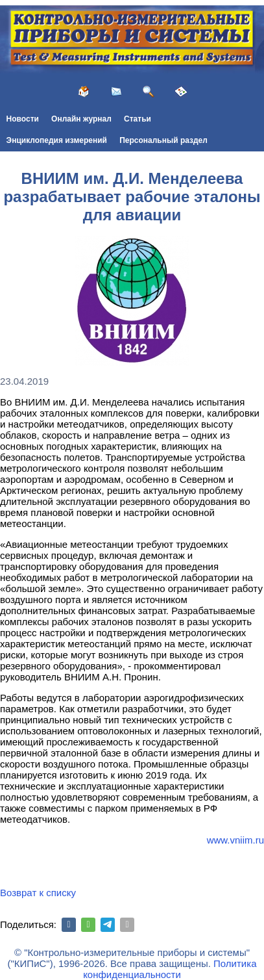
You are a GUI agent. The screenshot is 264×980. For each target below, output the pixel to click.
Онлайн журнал (81, 119)
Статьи (138, 119)
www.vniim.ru (235, 840)
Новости (23, 119)
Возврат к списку (38, 893)
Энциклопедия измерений (57, 140)
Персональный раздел (163, 140)
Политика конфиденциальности (170, 969)
